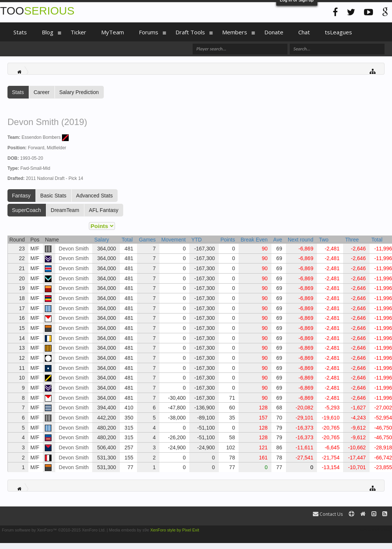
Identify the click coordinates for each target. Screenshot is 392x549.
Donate (274, 32)
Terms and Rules (375, 530)
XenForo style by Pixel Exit (175, 530)
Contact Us (328, 514)
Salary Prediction (79, 92)
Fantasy (21, 196)
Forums (149, 32)
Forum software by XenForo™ (54, 530)
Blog (48, 32)
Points (228, 240)
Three (352, 240)
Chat (304, 32)
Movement (173, 240)
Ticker (78, 32)
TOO (37, 11)
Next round (301, 240)
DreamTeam (65, 210)
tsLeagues (338, 32)
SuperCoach (27, 210)
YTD (196, 240)
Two (324, 240)
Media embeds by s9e (129, 530)
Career (42, 92)
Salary (102, 240)
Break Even (254, 240)
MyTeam (113, 32)
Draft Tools (190, 32)
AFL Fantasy (104, 210)
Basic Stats (53, 196)
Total (127, 240)
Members (235, 32)
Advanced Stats (94, 196)
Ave (278, 240)
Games (147, 240)
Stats (18, 92)
